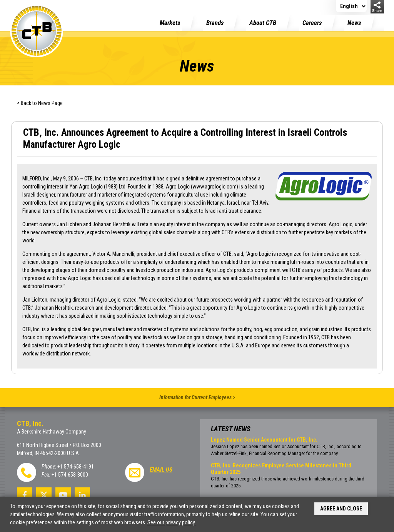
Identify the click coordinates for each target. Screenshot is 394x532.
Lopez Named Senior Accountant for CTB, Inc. (264, 440)
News (354, 23)
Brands (215, 23)
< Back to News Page (40, 103)
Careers (312, 23)
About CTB (263, 23)
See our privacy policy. (172, 522)
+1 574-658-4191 (76, 467)
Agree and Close (341, 509)
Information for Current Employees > (197, 397)
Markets (170, 23)
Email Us (161, 470)
